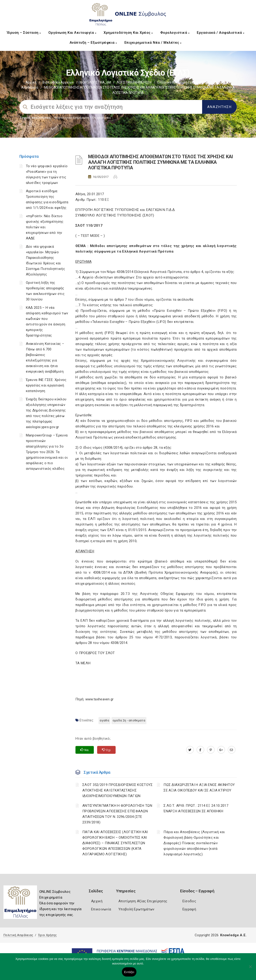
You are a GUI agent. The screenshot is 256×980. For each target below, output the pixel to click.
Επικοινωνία (101, 909)
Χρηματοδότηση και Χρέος (128, 33)
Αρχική (31, 82)
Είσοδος (189, 901)
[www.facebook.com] (200, 750)
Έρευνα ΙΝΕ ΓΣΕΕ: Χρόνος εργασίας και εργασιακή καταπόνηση (46, 385)
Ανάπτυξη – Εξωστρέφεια (93, 43)
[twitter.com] (190, 750)
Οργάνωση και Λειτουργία (72, 33)
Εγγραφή (189, 909)
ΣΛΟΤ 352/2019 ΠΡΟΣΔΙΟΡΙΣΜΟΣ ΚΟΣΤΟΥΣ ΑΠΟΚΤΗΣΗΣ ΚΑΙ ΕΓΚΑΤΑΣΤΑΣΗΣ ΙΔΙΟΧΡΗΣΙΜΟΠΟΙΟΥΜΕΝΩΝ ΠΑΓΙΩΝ (118, 790)
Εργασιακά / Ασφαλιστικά (221, 33)
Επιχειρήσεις (102, 118)
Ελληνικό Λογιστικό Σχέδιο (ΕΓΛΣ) (183, 82)
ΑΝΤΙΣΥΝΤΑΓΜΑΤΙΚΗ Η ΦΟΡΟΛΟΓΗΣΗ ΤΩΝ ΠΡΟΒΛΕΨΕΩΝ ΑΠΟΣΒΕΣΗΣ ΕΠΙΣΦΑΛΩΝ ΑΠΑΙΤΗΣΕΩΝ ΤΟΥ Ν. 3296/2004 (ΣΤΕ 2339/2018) (117, 814)
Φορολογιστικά (175, 33)
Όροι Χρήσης (47, 935)
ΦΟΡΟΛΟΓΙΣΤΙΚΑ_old (95, 82)
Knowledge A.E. (233, 935)
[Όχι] (250, 969)
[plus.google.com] (221, 750)
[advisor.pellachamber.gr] (232, 750)
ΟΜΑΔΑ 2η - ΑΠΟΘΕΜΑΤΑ (129, 720)
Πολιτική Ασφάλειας (18, 935)
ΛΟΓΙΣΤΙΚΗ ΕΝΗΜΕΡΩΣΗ (134, 82)
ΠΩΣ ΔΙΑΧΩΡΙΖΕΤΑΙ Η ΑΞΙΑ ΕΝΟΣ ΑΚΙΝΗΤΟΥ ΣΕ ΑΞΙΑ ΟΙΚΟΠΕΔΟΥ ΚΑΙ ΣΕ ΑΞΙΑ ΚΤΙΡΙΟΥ (199, 788)
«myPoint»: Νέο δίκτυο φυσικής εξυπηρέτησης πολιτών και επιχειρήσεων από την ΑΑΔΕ (45, 227)
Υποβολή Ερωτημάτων (136, 909)
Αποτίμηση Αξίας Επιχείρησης (143, 901)
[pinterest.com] (211, 750)
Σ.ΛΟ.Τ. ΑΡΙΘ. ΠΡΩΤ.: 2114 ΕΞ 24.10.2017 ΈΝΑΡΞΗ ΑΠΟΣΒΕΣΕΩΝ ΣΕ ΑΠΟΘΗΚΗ (196, 808)
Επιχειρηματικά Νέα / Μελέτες (153, 43)
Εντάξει (129, 972)
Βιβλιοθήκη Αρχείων (58, 82)
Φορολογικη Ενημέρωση (72, 118)
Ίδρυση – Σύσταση (24, 33)
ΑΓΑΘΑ (104, 720)
